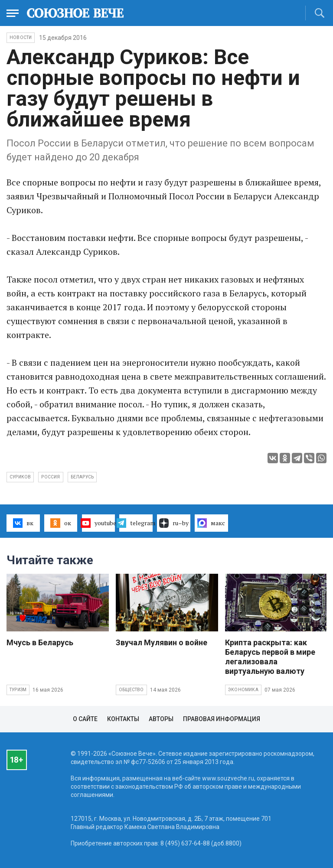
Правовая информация (222, 719)
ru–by (174, 523)
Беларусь (82, 477)
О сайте (85, 719)
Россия (51, 477)
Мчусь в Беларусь (40, 642)
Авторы (161, 719)
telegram (136, 523)
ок (60, 523)
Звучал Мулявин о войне (162, 642)
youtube (99, 523)
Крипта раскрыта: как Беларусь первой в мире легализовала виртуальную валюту (270, 657)
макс (211, 523)
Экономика (243, 690)
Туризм (18, 690)
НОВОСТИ (21, 37)
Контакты (123, 719)
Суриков (20, 477)
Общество (131, 690)
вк (23, 523)
